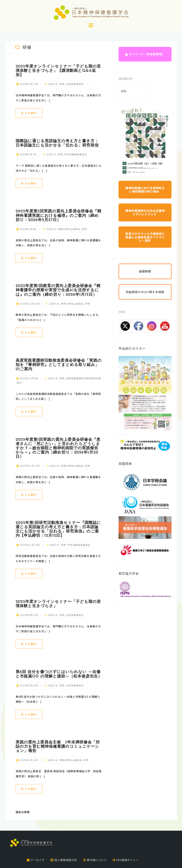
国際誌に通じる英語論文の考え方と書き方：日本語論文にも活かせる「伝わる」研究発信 (57, 143)
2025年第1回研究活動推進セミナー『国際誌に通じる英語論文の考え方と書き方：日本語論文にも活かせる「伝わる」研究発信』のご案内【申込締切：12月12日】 (58, 529)
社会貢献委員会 (75, 84)
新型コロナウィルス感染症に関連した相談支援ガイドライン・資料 (145, 237)
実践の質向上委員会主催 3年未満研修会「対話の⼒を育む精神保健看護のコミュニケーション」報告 (58, 747)
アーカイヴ (36, 860)
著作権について (95, 860)
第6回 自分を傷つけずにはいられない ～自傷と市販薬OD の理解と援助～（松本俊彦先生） (59, 674)
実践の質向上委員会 (69, 229)
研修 (62, 84)
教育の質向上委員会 (72, 304)
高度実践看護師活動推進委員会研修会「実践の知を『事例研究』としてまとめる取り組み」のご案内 (59, 365)
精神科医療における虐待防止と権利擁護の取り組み (145, 190)
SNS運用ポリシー (126, 860)
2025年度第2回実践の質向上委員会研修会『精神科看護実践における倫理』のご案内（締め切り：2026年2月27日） (58, 216)
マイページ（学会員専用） (145, 54)
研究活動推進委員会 (76, 154)
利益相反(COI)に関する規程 (145, 292)
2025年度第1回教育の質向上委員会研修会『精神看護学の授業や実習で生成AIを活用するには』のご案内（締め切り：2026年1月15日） (58, 290)
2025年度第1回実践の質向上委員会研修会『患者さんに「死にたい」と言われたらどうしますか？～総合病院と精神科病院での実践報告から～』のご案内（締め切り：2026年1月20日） (58, 448)
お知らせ (53, 84)
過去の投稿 (23, 812)
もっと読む (29, 113)
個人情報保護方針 (64, 860)
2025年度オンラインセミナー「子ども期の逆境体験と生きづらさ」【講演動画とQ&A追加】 (58, 71)
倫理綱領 (145, 271)
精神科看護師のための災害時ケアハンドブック (145, 212)
